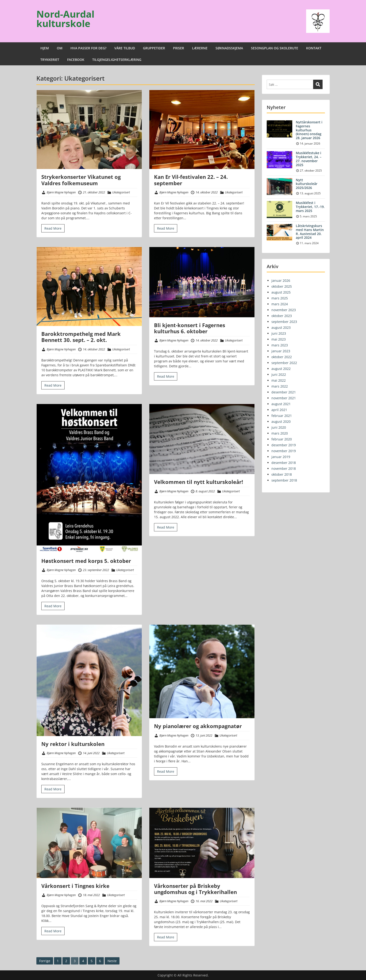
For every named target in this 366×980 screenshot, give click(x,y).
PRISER (179, 48)
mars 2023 (280, 345)
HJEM (45, 48)
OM (60, 48)
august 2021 (281, 404)
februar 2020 (282, 439)
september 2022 (284, 363)
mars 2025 (280, 298)
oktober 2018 (282, 474)
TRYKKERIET (50, 60)
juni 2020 (279, 427)
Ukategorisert (121, 192)
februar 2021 (282, 416)
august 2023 (281, 327)
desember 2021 (284, 392)
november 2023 (284, 310)
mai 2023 (279, 339)
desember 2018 (284, 463)
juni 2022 (279, 374)
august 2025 (281, 292)
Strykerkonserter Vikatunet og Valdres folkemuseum (81, 180)
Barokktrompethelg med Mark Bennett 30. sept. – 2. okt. (81, 337)
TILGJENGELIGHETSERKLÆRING (117, 60)
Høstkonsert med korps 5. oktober (86, 561)
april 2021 (279, 410)
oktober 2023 (282, 316)
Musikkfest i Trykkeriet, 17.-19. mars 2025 (310, 207)
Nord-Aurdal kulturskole (65, 19)
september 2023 (284, 322)
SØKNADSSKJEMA (229, 48)
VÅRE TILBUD (125, 48)
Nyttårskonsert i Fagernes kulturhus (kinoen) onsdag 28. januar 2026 (309, 130)
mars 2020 (280, 433)
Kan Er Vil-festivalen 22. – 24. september (191, 180)
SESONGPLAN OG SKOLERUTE (275, 48)
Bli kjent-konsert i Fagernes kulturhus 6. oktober (190, 328)
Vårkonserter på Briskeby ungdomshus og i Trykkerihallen (195, 889)
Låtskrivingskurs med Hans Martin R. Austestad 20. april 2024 (310, 232)
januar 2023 (281, 351)
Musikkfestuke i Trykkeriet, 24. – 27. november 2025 (309, 159)
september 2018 (284, 480)
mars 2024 (280, 304)
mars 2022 (280, 386)
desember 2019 (284, 445)
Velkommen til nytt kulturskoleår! (198, 482)
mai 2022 (279, 380)
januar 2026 (281, 280)
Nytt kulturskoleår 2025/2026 (307, 184)
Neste (112, 961)
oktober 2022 (282, 357)
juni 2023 (279, 333)
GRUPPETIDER (154, 48)
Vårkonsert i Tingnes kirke (75, 886)
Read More (53, 228)
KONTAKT (314, 48)
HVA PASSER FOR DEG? (88, 48)
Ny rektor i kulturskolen (73, 744)
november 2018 (284, 468)
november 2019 (284, 451)
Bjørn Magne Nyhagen (61, 192)
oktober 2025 (282, 286)
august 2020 (281, 421)
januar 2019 (281, 457)
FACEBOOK (76, 60)
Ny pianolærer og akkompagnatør (198, 726)
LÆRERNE (200, 48)
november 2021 (284, 398)
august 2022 (281, 369)
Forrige (45, 961)
